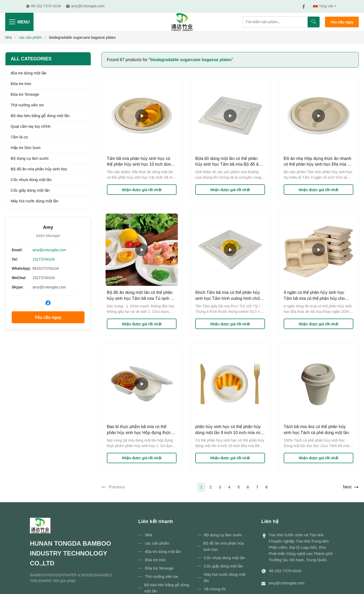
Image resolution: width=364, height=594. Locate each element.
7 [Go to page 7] (257, 487)
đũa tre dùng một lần (29, 73)
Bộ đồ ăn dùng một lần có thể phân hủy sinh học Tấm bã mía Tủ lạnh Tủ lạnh (141, 298)
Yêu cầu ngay (342, 22)
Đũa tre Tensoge (25, 94)
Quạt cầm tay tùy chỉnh (31, 126)
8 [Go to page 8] (266, 487)
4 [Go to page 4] (229, 487)
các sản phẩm (30, 37)
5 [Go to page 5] (239, 487)
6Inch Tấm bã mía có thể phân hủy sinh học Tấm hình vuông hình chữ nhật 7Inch (228, 298)
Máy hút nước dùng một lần (35, 201)
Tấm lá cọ (19, 137)
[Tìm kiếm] (314, 22)
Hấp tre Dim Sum (26, 148)
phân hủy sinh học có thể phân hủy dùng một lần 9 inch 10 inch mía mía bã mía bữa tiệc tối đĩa (229, 432)
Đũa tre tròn (21, 84)
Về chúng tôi (215, 589)
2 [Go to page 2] (211, 487)
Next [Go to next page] (351, 487)
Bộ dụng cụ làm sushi (30, 158)
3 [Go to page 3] (220, 487)
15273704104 (44, 259)
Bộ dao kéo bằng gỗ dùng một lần (40, 116)
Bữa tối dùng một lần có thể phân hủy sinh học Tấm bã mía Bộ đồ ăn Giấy (228, 164)
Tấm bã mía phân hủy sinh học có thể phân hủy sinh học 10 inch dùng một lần (140, 164)
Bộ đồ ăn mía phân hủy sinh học (39, 169)
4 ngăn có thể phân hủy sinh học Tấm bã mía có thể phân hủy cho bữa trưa (314, 298)
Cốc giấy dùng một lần (30, 190)
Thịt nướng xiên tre (27, 105)
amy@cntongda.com (49, 250)
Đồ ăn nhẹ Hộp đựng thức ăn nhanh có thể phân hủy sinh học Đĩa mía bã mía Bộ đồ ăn (318, 164)
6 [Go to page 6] (248, 487)
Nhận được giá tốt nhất (142, 190)
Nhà (9, 37)
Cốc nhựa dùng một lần (31, 180)
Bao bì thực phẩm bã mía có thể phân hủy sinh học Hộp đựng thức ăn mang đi (139, 432)
